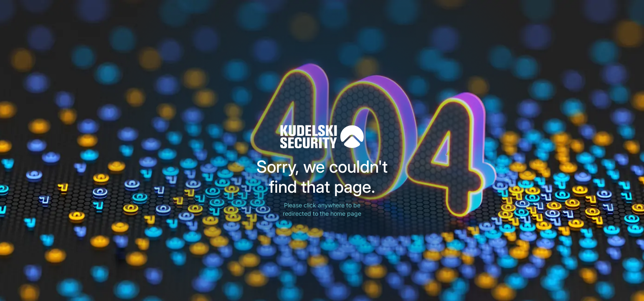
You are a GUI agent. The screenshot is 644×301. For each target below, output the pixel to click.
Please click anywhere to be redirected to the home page (322, 209)
